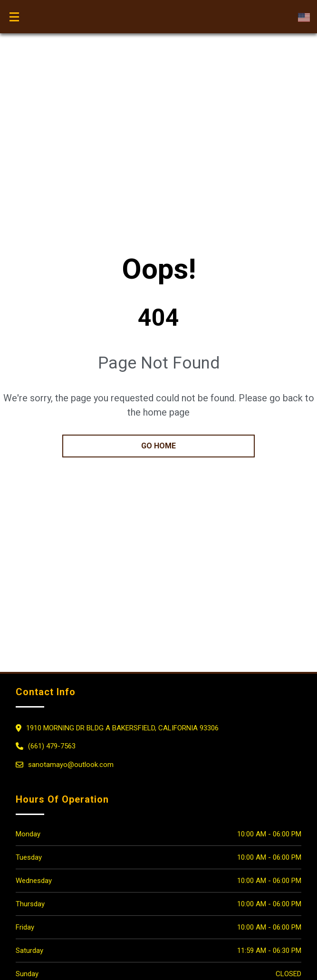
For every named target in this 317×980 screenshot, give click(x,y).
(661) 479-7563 (52, 746)
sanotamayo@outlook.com (71, 765)
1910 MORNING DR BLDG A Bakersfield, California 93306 (122, 728)
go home (158, 446)
